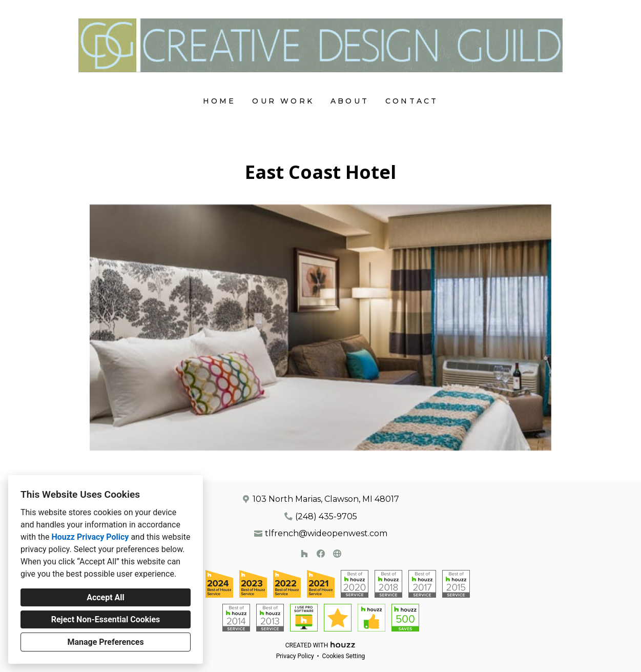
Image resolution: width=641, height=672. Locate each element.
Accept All (106, 597)
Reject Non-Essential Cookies (106, 619)
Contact (412, 101)
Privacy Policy (295, 656)
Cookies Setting (344, 656)
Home (220, 101)
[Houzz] (304, 554)
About (350, 101)
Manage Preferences (105, 642)
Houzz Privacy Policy (90, 537)
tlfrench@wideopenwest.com (326, 533)
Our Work (283, 101)
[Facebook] (321, 554)
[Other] (337, 554)
